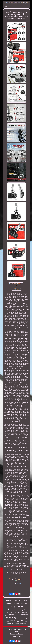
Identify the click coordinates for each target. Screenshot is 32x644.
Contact (17, 632)
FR (19, 639)
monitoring (11, 617)
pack (16, 601)
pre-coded (25, 612)
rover (26, 604)
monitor (25, 615)
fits (22, 621)
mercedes (9, 600)
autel (17, 624)
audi (6, 615)
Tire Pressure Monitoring (17, 629)
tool (26, 621)
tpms (13, 620)
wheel (25, 600)
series (22, 604)
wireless (14, 610)
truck (26, 607)
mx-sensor (20, 618)
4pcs (18, 621)
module (8, 621)
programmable (9, 607)
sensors (11, 623)
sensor (9, 603)
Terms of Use (17, 636)
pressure (19, 606)
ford (13, 601)
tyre (24, 609)
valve (18, 615)
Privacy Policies (17, 634)
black (19, 613)
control (19, 610)
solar (15, 612)
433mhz (23, 624)
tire (9, 609)
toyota (20, 600)
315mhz (26, 618)
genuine (9, 612)
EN (15, 639)
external (17, 603)
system (12, 615)
